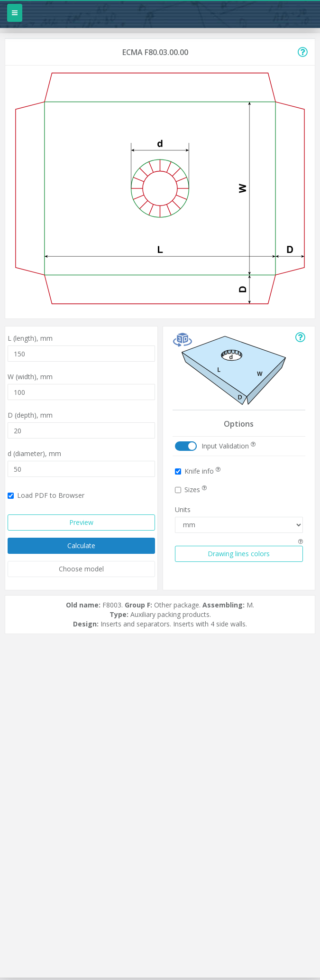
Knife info (198, 471)
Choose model (81, 569)
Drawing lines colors (239, 554)
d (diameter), (34, 453)
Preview (81, 522)
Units (183, 509)
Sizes (191, 490)
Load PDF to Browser (46, 495)
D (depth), (30, 415)
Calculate (81, 546)
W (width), (30, 377)
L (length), (30, 338)
